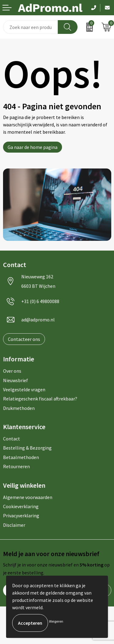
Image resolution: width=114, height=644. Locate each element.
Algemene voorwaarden (28, 497)
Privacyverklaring (21, 516)
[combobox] (31, 27)
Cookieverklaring (21, 506)
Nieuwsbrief (16, 380)
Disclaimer (14, 525)
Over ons (12, 371)
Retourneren (16, 466)
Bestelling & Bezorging (27, 448)
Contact (12, 439)
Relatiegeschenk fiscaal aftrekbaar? (40, 399)
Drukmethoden (19, 408)
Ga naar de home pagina (33, 147)
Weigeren (56, 621)
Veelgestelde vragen (24, 389)
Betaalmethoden (21, 457)
